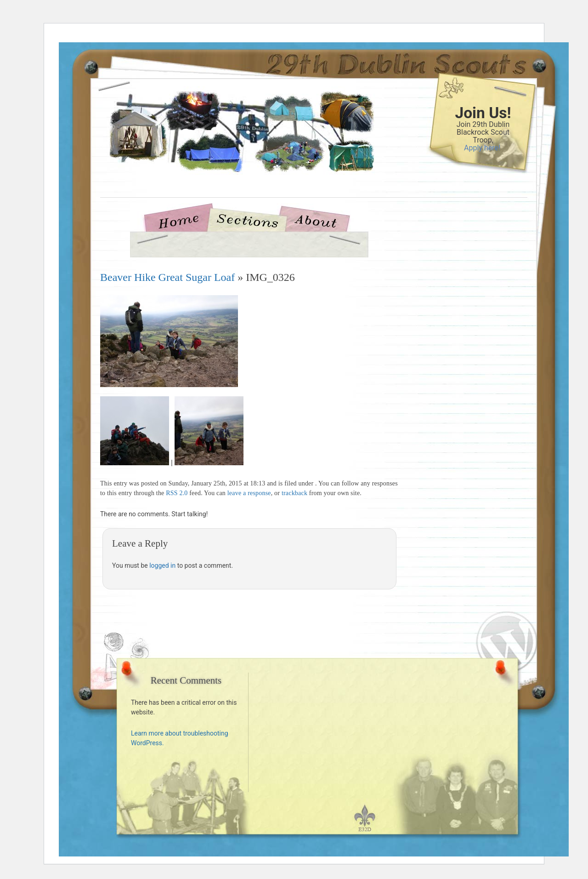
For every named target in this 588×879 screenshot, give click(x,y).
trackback (294, 493)
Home (182, 220)
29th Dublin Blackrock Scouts (226, 148)
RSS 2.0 (177, 493)
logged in (162, 565)
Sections (247, 220)
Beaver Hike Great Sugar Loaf (167, 277)
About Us (316, 220)
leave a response (249, 493)
